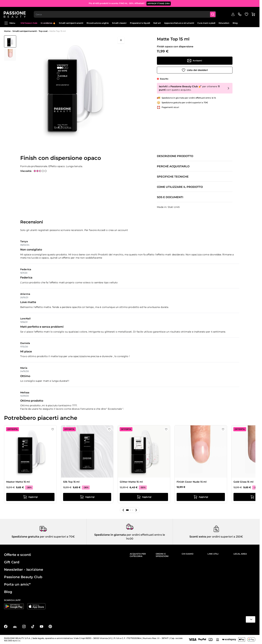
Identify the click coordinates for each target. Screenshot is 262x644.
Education (224, 23)
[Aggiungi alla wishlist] (195, 70)
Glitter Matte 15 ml (131, 482)
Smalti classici (119, 23)
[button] (123, 510)
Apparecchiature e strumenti (179, 23)
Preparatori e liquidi (140, 23)
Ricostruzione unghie (98, 23)
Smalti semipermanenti (71, 23)
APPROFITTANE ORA (159, 3)
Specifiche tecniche (173, 177)
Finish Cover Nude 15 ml (192, 482)
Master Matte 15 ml (18, 482)
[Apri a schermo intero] (121, 40)
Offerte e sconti (18, 555)
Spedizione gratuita (25, 537)
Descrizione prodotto (175, 156)
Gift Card (12, 562)
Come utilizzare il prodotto (180, 187)
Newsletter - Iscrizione (24, 570)
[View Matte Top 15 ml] (10, 41)
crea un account (118, 230)
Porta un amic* (17, 584)
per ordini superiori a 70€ (57, 537)
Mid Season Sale (29, 23)
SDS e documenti (170, 197)
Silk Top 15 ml (71, 482)
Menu (10, 23)
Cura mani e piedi (206, 23)
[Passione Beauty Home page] (15, 13)
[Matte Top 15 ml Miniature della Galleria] (10, 48)
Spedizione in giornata (110, 535)
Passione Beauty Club (23, 577)
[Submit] (213, 13)
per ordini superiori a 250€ (224, 537)
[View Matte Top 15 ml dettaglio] (10, 55)
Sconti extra (198, 537)
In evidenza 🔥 (48, 23)
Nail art (157, 23)
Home (7, 31)
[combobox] (125, 13)
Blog (235, 23)
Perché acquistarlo (173, 166)
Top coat (43, 31)
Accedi (101, 230)
